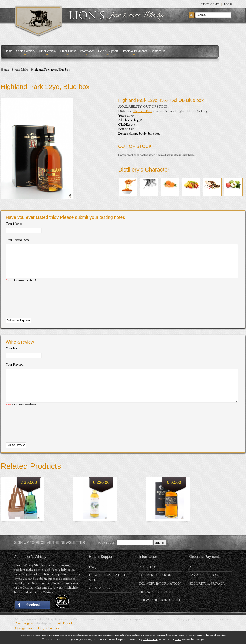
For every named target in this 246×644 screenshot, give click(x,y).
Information (87, 51)
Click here (151, 640)
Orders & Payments (134, 51)
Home (9, 51)
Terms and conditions (160, 614)
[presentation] (40, 307)
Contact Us (158, 51)
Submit (160, 556)
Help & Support (108, 51)
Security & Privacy (207, 597)
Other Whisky (48, 51)
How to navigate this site (109, 591)
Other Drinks (68, 51)
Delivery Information (160, 597)
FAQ (92, 581)
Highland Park (142, 111)
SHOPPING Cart (210, 4)
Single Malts (20, 70)
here (178, 640)
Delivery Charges (156, 589)
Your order (201, 581)
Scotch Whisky (26, 51)
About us (148, 581)
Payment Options (205, 589)
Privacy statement (156, 606)
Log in (228, 4)
